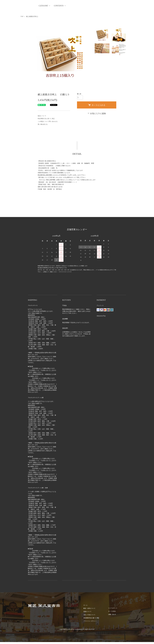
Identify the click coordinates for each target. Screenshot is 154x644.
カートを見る (112, 611)
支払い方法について (89, 615)
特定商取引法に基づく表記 (46, 119)
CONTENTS (59, 6)
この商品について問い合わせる (48, 121)
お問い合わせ (112, 614)
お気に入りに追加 (97, 113)
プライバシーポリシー (90, 621)
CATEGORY (43, 6)
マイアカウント (113, 608)
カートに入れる (97, 105)
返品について (42, 116)
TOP (22, 16)
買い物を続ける (43, 124)
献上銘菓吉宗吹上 (32, 16)
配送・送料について (89, 608)
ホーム (85, 605)
